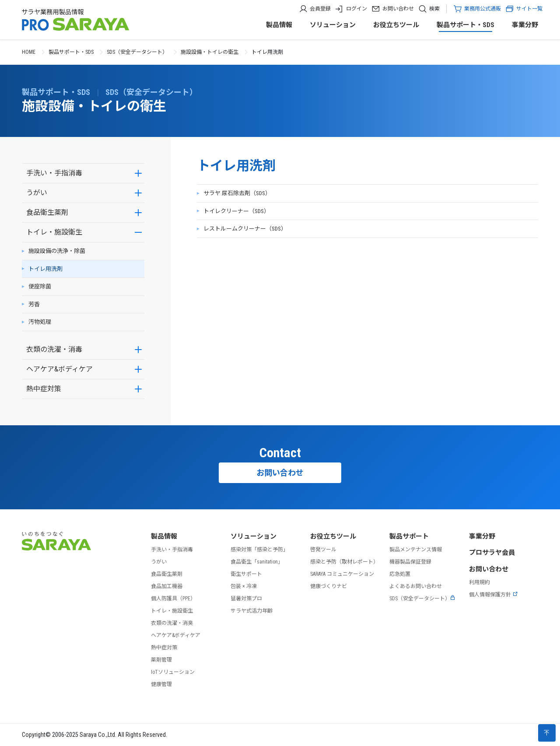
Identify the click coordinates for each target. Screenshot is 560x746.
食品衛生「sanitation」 (257, 562)
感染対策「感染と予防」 (259, 550)
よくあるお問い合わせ (416, 586)
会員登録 (320, 9)
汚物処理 (40, 322)
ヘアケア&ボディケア (59, 369)
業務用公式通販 (483, 9)
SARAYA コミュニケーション (342, 574)
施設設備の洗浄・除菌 (57, 251)
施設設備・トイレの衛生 (210, 52)
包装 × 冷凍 (244, 586)
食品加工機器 (167, 586)
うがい (37, 193)
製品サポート (409, 536)
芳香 (34, 304)
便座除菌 (40, 286)
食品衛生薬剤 (47, 212)
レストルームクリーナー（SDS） (245, 229)
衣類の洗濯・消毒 (54, 349)
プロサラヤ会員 (492, 553)
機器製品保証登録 (410, 562)
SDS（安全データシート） (137, 52)
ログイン (357, 9)
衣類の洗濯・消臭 (172, 623)
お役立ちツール (396, 25)
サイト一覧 (524, 9)
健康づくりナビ (329, 586)
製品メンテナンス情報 (416, 550)
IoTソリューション (173, 672)
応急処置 (400, 574)
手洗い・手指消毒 (54, 173)
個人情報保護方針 (493, 595)
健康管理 (161, 684)
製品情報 (279, 25)
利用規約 (479, 582)
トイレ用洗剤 (45, 269)
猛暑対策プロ (246, 599)
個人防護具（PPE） (173, 599)
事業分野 (525, 25)
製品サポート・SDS (465, 25)
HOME (29, 52)
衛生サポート (246, 574)
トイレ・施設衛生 (54, 232)
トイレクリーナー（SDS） (236, 211)
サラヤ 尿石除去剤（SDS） (237, 193)
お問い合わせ (398, 9)
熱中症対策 (44, 389)
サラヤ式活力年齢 (252, 611)
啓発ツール (323, 550)
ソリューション (333, 25)
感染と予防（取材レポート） (344, 562)
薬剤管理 (161, 660)
